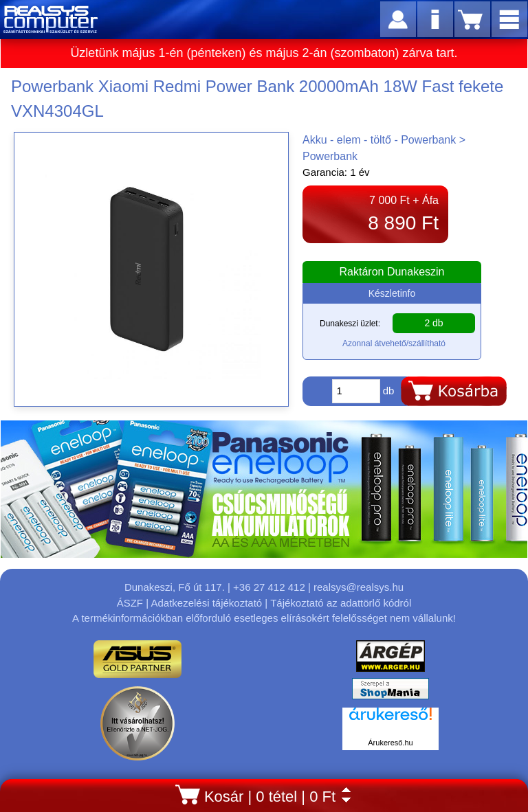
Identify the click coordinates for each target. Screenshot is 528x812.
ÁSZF (130, 603)
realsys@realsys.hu (359, 587)
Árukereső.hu (390, 743)
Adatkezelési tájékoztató (206, 603)
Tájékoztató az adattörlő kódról (341, 603)
